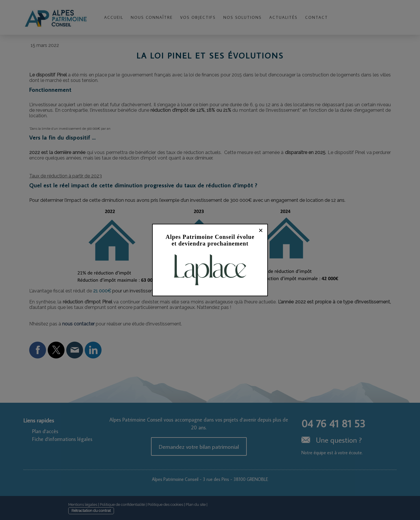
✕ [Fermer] (261, 230)
